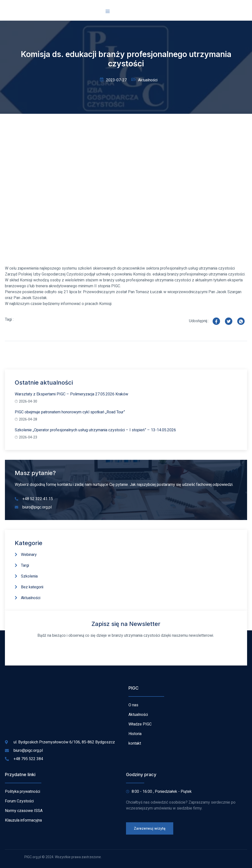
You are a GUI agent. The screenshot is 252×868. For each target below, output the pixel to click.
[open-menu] (108, 12)
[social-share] (216, 321)
